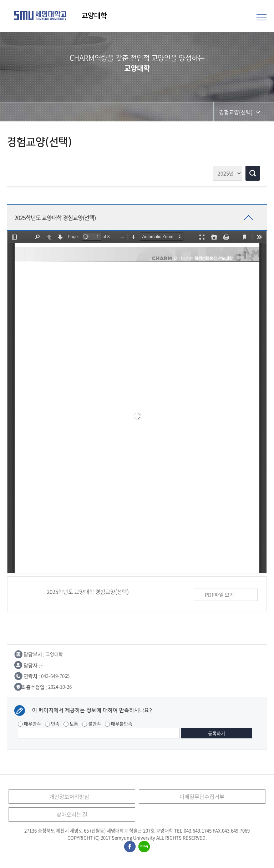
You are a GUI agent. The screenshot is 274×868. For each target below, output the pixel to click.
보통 (71, 724)
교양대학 (94, 16)
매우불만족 (119, 724)
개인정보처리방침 (69, 797)
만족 (52, 724)
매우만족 (29, 724)
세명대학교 (40, 15)
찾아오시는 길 (72, 814)
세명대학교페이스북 (130, 847)
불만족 (92, 724)
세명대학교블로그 (144, 847)
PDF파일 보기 (226, 595)
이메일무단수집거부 (202, 797)
